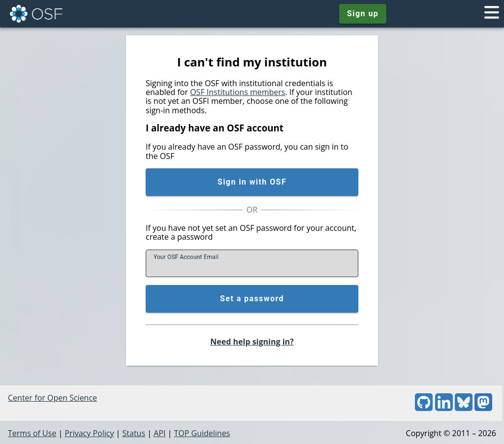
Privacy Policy (89, 433)
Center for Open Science (52, 398)
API (159, 433)
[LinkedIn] (444, 408)
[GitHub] (424, 408)
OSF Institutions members (237, 92)
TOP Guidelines (202, 433)
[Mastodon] (483, 408)
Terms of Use (32, 433)
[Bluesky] (464, 408)
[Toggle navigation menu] (492, 14)
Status (134, 433)
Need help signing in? (252, 342)
